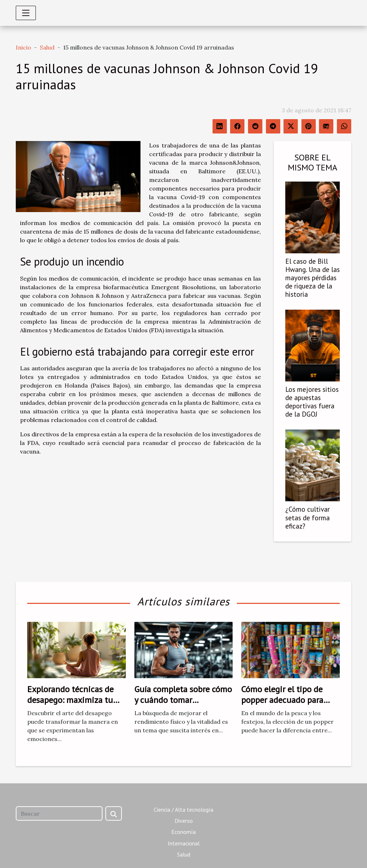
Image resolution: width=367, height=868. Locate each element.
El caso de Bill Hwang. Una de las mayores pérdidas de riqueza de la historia (313, 278)
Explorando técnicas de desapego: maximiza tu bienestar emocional (70, 700)
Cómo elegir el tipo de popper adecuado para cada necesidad (282, 700)
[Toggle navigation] (26, 13)
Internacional (184, 843)
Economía (183, 832)
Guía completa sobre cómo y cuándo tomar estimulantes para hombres (183, 705)
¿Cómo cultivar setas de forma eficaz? (308, 517)
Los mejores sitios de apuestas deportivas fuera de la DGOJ (312, 402)
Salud (47, 47)
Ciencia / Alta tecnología (183, 810)
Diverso (184, 821)
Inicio (23, 47)
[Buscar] (59, 813)
